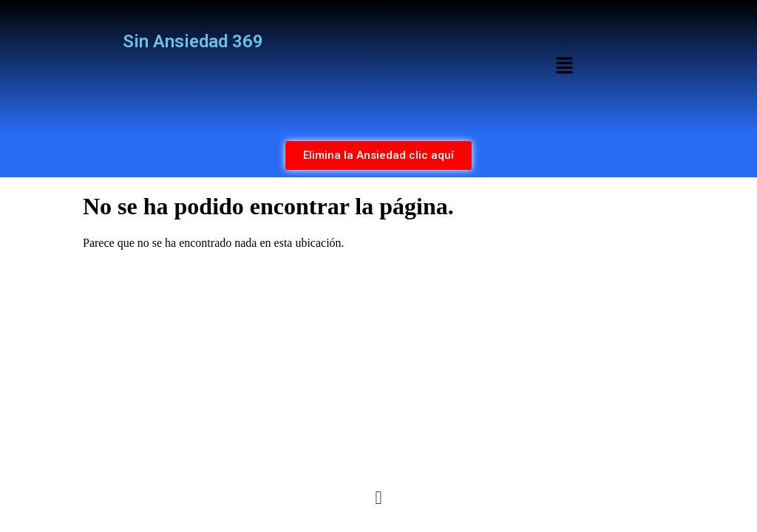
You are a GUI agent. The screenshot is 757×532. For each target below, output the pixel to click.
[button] (564, 66)
